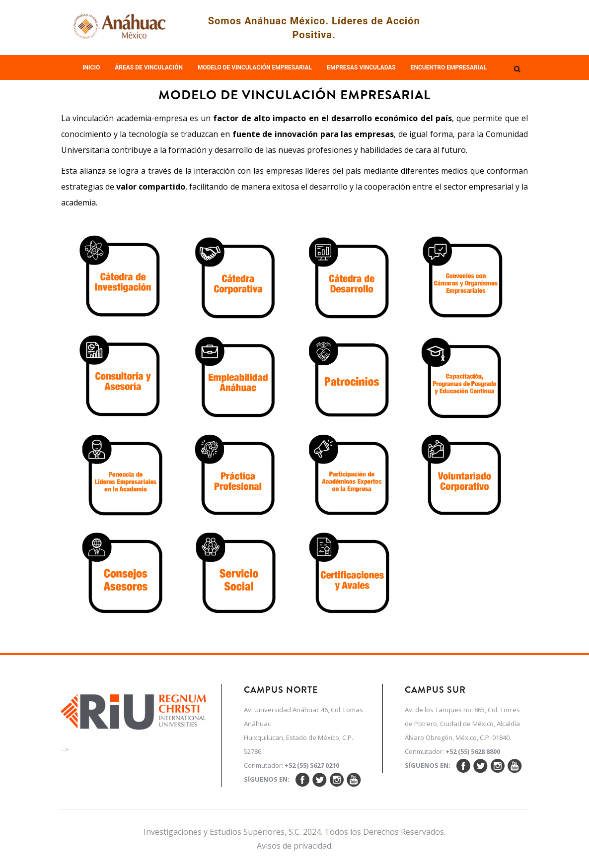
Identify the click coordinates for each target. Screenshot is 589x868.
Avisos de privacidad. (295, 846)
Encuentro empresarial (449, 67)
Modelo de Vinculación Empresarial (255, 67)
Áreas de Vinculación (149, 67)
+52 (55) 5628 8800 (473, 751)
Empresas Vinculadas (361, 67)
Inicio (91, 67)
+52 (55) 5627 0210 (312, 765)
